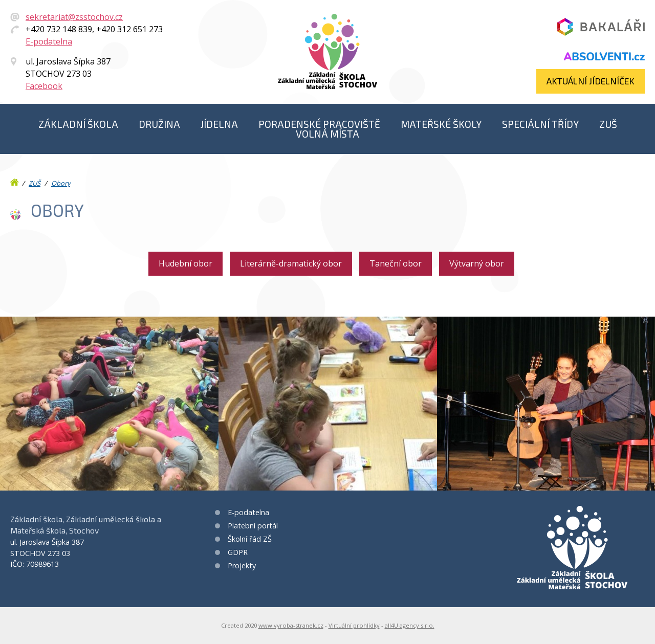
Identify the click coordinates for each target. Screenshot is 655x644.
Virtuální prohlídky (354, 625)
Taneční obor (396, 263)
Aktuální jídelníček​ (591, 81)
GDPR (238, 552)
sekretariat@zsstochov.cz (74, 17)
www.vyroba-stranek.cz (291, 625)
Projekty (242, 565)
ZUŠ (608, 124)
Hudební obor (185, 263)
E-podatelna (49, 41)
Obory (61, 183)
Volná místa (327, 134)
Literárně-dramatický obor (291, 263)
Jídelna (219, 124)
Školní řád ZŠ (250, 539)
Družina (159, 124)
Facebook (44, 86)
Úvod (15, 180)
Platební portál (253, 526)
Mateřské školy (441, 124)
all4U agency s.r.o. (410, 625)
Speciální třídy (540, 124)
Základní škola (78, 124)
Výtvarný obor (477, 263)
